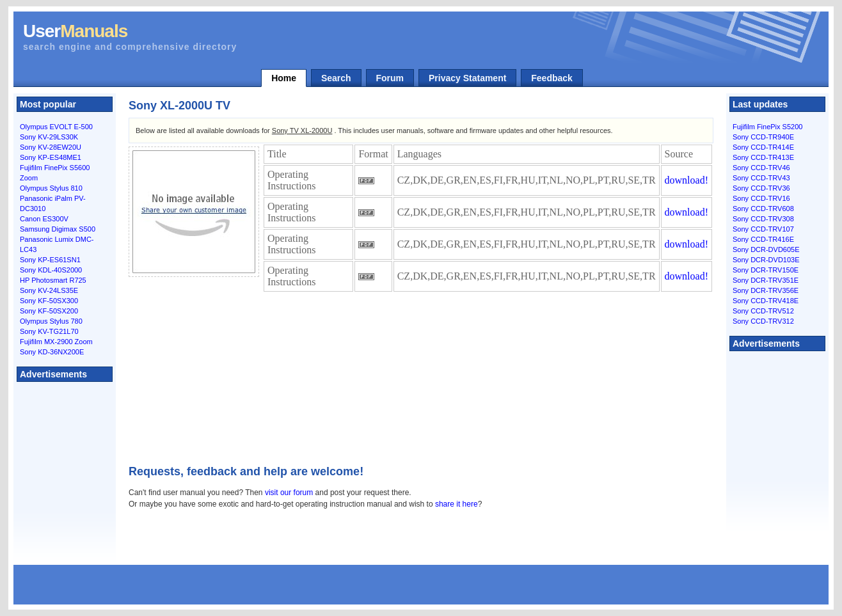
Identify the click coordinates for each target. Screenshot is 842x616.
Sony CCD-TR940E (763, 137)
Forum (390, 78)
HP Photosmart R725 (53, 280)
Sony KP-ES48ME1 (51, 157)
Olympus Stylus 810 (51, 188)
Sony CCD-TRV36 (761, 188)
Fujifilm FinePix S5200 (767, 127)
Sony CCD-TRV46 (761, 168)
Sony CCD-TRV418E (766, 301)
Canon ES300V (44, 219)
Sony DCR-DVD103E (766, 260)
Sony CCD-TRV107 (763, 229)
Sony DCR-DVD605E (766, 249)
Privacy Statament (467, 78)
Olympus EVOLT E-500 (56, 127)
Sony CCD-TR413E (763, 157)
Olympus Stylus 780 (51, 321)
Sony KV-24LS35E (49, 290)
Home (284, 78)
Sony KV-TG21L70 (49, 331)
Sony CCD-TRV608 (763, 209)
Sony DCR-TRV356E (766, 290)
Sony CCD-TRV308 (763, 219)
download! (687, 180)
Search (336, 78)
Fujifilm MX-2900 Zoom (56, 342)
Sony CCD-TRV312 (763, 321)
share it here (457, 504)
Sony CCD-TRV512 (763, 311)
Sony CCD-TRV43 (761, 178)
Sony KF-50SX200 (49, 311)
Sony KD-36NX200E (52, 352)
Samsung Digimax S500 (58, 229)
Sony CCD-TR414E (763, 147)
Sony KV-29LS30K (49, 137)
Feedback (552, 78)
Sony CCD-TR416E (763, 239)
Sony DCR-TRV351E (766, 280)
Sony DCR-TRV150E (766, 270)
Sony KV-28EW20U (51, 147)
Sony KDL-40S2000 (51, 270)
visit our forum (289, 493)
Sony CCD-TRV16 (761, 198)
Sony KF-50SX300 (49, 301)
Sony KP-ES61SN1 (50, 260)
